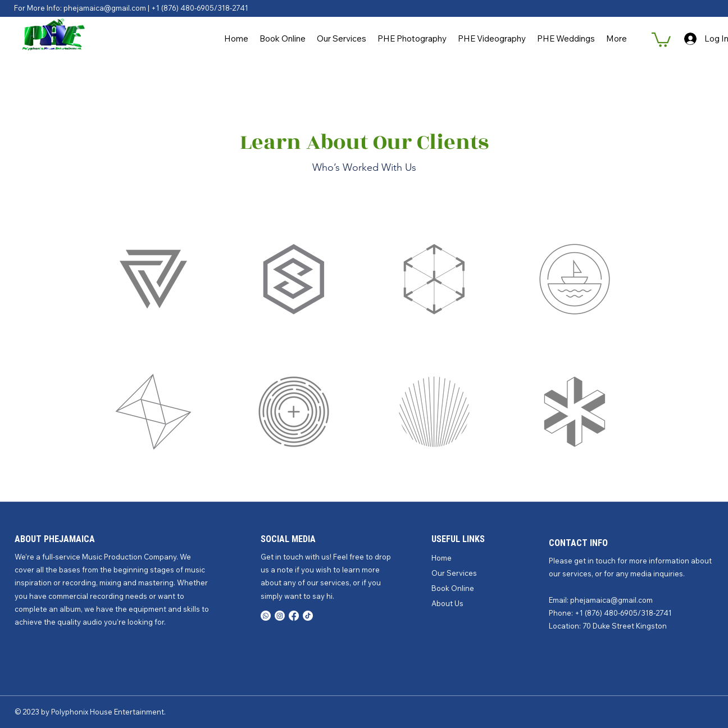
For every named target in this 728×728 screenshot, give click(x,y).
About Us (447, 603)
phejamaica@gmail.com (611, 600)
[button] (661, 39)
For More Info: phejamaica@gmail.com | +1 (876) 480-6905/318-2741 (131, 8)
